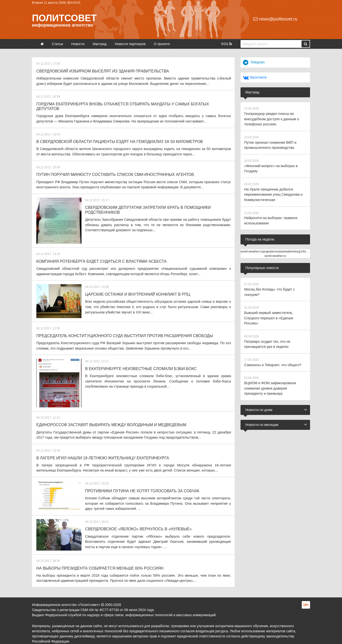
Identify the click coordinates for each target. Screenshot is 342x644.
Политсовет (64, 18)
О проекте (162, 44)
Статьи (57, 44)
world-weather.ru (275, 253)
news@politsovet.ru (275, 19)
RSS (227, 44)
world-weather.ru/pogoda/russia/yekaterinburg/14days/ (276, 249)
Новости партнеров (130, 44)
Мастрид (100, 44)
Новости (78, 44)
